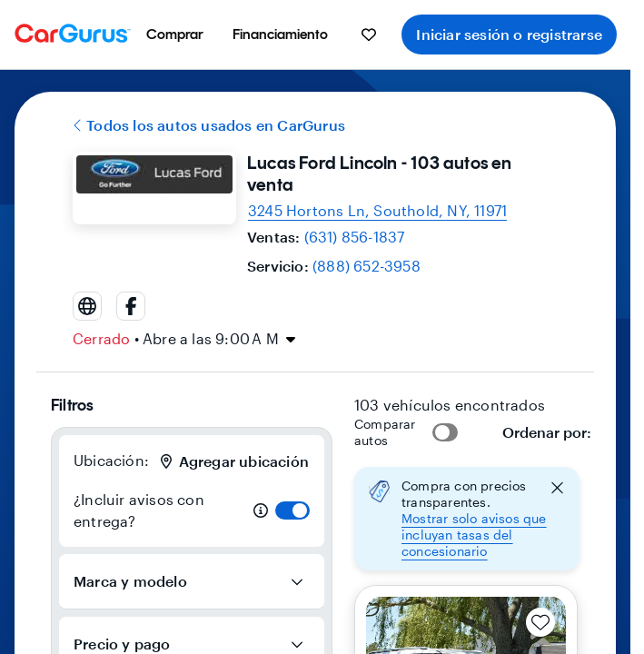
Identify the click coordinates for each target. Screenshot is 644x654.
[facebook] (131, 306)
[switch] (292, 510)
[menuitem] (175, 35)
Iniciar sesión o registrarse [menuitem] (509, 34)
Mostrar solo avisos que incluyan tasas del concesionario (474, 535)
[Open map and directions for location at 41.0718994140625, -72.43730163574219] (377, 211)
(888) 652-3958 (367, 266)
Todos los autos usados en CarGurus (209, 125)
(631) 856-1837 (355, 237)
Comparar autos (385, 432)
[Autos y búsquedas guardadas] (369, 35)
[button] (467, 519)
